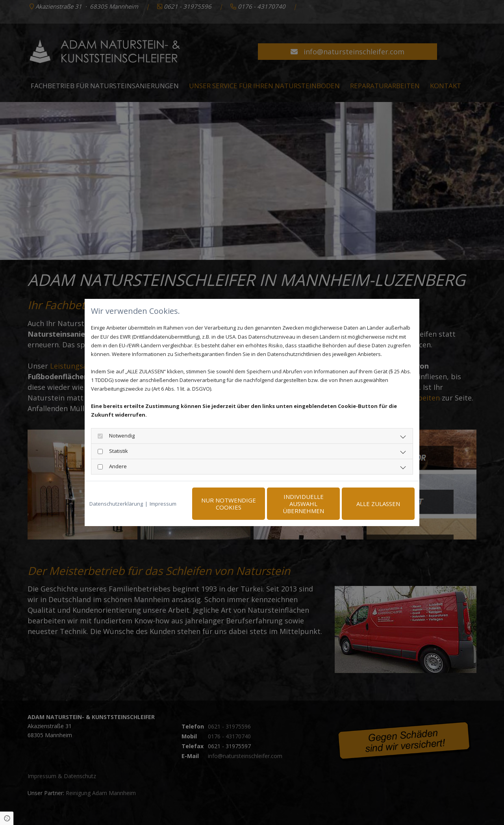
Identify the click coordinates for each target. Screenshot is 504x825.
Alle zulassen (378, 504)
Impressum (163, 504)
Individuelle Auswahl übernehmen (303, 504)
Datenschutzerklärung (116, 504)
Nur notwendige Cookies (229, 504)
